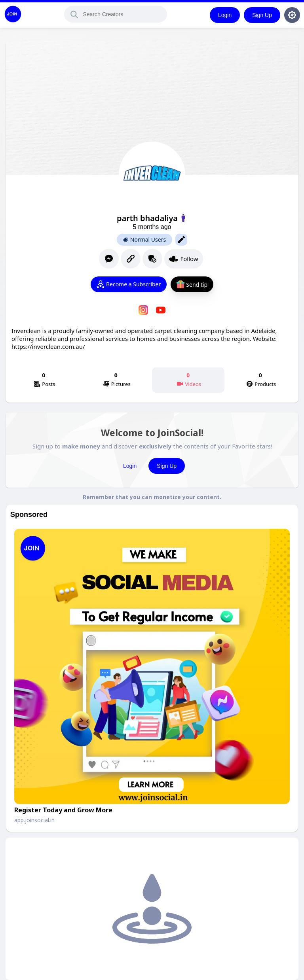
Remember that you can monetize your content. (152, 497)
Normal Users (144, 240)
